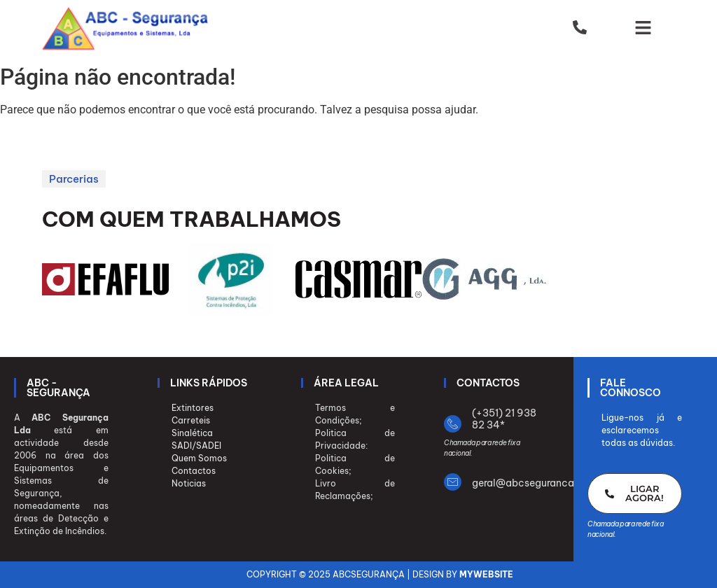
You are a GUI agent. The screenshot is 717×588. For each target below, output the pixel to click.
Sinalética (192, 433)
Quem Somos (199, 458)
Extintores (193, 408)
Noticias (189, 483)
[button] (643, 29)
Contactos (194, 471)
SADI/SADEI (196, 446)
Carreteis (191, 420)
